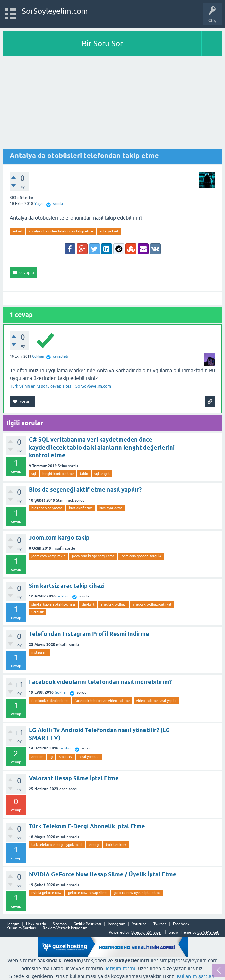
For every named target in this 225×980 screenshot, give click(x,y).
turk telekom (116, 845)
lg (51, 757)
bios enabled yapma (47, 508)
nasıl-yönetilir (89, 757)
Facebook (181, 924)
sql (34, 474)
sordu (58, 204)
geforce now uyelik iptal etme (137, 893)
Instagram (117, 924)
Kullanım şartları (196, 976)
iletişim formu (121, 968)
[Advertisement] (112, 104)
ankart (17, 231)
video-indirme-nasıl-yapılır (156, 701)
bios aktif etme (81, 508)
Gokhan (63, 596)
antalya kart (109, 231)
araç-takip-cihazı (114, 604)
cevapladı (61, 356)
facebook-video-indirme (50, 701)
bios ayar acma (111, 508)
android (37, 757)
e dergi (94, 845)
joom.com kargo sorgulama (93, 556)
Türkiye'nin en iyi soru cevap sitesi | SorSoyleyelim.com (61, 386)
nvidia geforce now (47, 893)
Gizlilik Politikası (87, 924)
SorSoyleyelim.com (55, 11)
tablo (84, 474)
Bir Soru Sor (102, 43)
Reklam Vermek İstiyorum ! (66, 928)
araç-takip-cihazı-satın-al (152, 604)
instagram (39, 652)
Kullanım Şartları (21, 928)
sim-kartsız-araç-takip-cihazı (53, 604)
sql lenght (102, 474)
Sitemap (60, 924)
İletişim (13, 924)
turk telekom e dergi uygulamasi (57, 845)
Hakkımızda (36, 924)
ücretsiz (38, 612)
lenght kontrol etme (58, 474)
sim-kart (88, 604)
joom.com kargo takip (48, 556)
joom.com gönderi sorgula (141, 556)
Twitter (160, 924)
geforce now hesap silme (88, 893)
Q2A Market (208, 932)
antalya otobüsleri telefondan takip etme (61, 231)
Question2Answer (146, 932)
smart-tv (66, 757)
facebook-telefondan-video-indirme (102, 701)
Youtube (139, 924)
